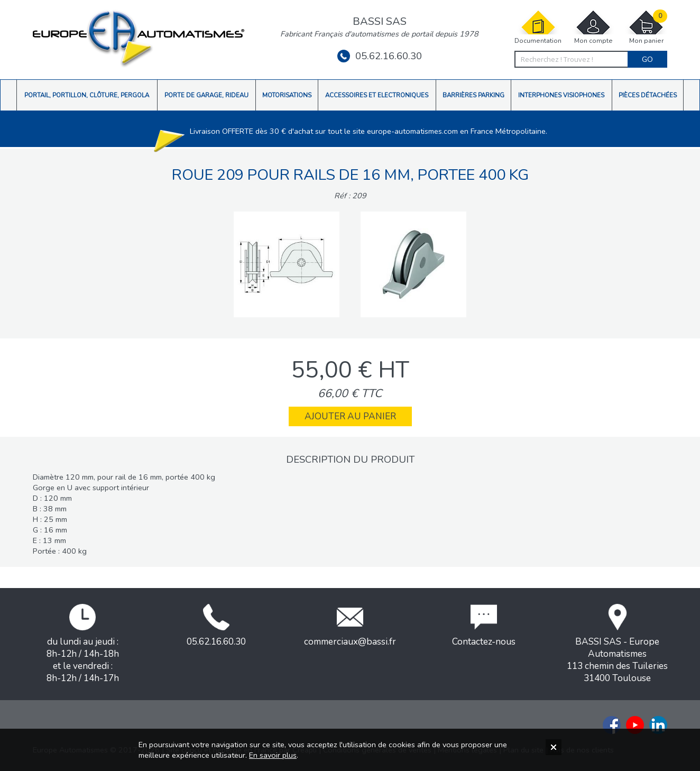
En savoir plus (273, 755)
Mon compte (593, 27)
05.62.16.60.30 (380, 56)
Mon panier (646, 27)
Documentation (538, 27)
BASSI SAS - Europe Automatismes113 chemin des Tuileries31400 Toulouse (617, 644)
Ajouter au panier (350, 416)
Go (647, 59)
